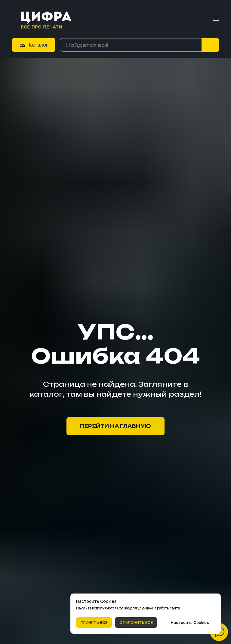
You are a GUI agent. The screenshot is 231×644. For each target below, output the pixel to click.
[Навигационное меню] (216, 19)
